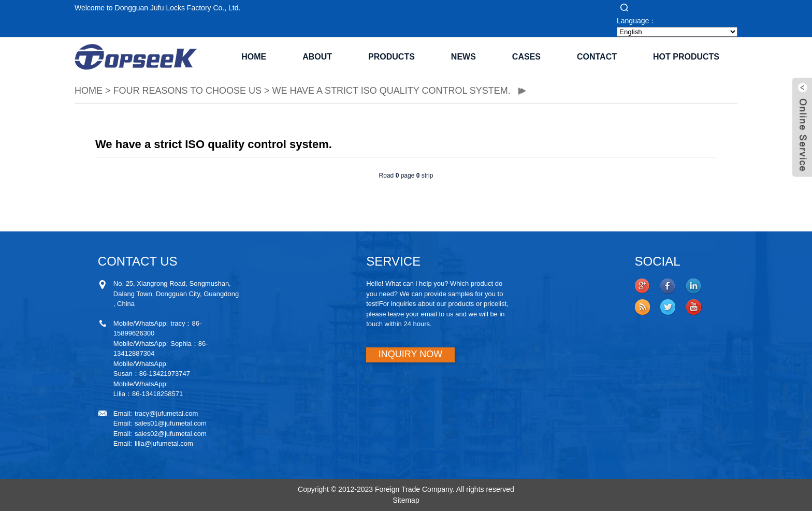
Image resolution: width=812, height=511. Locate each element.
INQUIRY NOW (410, 354)
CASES (526, 57)
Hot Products (686, 57)
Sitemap (406, 500)
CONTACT (597, 57)
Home (254, 57)
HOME (89, 91)
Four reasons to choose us (187, 91)
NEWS (463, 57)
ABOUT (317, 57)
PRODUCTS (392, 57)
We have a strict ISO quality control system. (392, 91)
